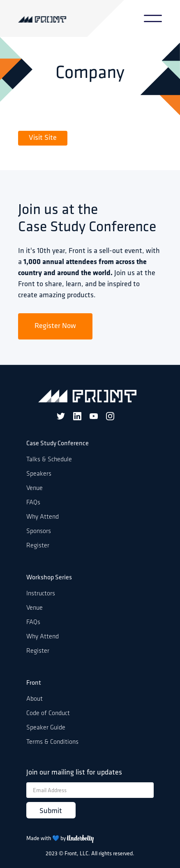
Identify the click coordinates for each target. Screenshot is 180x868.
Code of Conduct (48, 713)
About (35, 699)
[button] (153, 18)
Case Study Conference (58, 444)
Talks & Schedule (49, 460)
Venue (35, 488)
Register (38, 546)
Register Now (55, 326)
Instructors (41, 594)
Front (34, 683)
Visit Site (43, 138)
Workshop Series (49, 578)
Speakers (39, 474)
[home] (54, 19)
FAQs (33, 503)
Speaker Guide (46, 728)
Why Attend (43, 517)
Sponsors (39, 531)
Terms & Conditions (52, 742)
